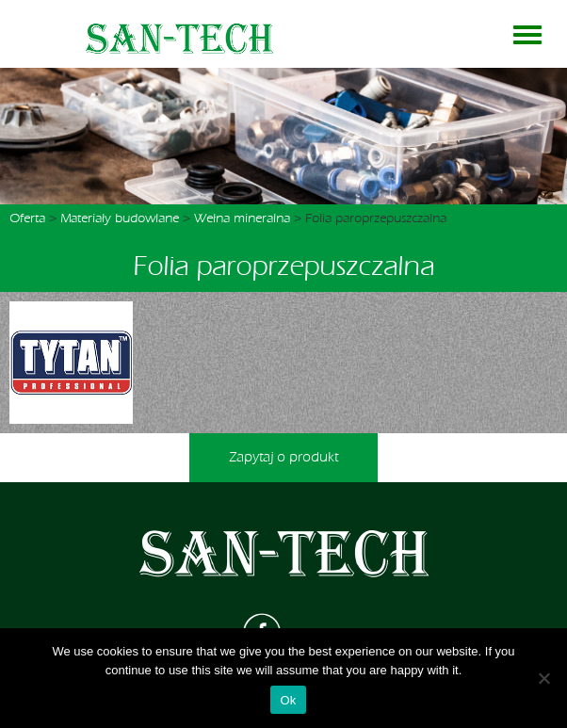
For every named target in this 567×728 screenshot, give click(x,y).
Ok (288, 700)
